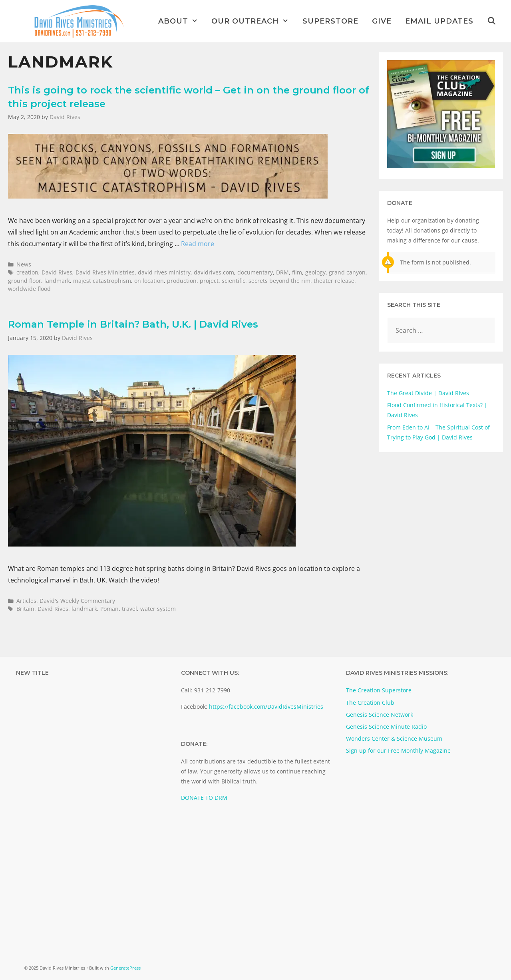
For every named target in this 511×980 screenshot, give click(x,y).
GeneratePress (125, 968)
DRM (282, 272)
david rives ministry (164, 272)
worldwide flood (29, 289)
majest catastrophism (102, 281)
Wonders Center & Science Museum (394, 738)
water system (158, 609)
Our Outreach (253, 21)
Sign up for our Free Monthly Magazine (398, 750)
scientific (234, 281)
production (182, 281)
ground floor (25, 281)
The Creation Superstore (379, 690)
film (297, 272)
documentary (255, 272)
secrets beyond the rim (279, 281)
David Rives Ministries (105, 272)
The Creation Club (370, 703)
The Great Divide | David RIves (428, 393)
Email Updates (439, 21)
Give (382, 21)
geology (315, 272)
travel (129, 609)
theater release (334, 281)
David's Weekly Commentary (77, 601)
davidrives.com (214, 272)
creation (27, 272)
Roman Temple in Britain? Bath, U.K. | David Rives (133, 324)
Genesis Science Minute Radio (386, 727)
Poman (109, 609)
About (181, 21)
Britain (25, 609)
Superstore (330, 21)
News (24, 264)
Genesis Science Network (380, 715)
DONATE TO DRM (204, 798)
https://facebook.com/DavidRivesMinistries (266, 707)
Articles (26, 601)
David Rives (57, 272)
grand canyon (347, 272)
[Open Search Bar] (492, 21)
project (209, 281)
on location (149, 281)
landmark (57, 281)
